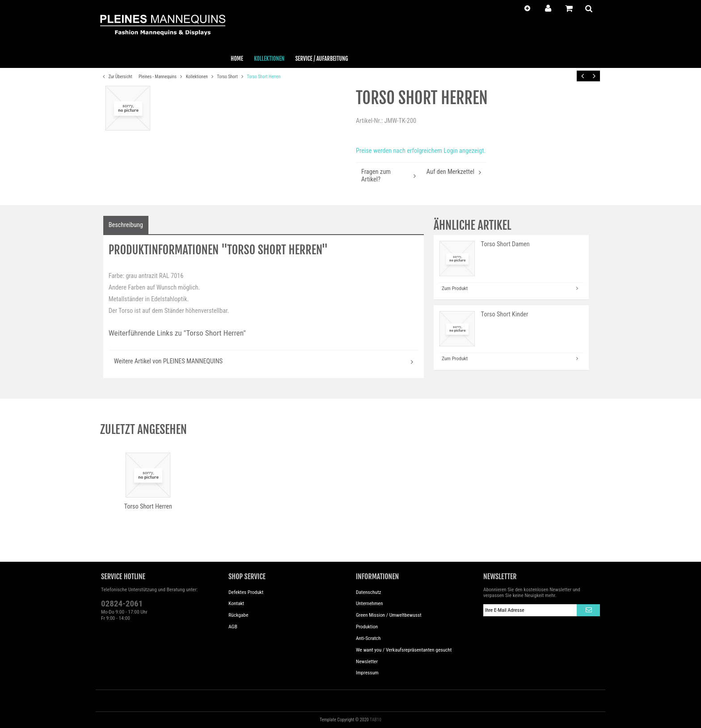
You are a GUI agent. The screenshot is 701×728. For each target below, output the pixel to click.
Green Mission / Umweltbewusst (389, 615)
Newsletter (367, 661)
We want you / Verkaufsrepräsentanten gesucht (404, 650)
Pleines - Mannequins (158, 77)
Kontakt (236, 603)
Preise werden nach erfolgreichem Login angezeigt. (421, 151)
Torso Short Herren (264, 77)
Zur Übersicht (116, 77)
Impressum (367, 673)
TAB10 (376, 720)
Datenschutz (369, 592)
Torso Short (228, 77)
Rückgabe (238, 615)
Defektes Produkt (246, 592)
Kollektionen (197, 77)
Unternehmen (370, 603)
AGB (233, 627)
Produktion (367, 627)
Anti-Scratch (368, 638)
